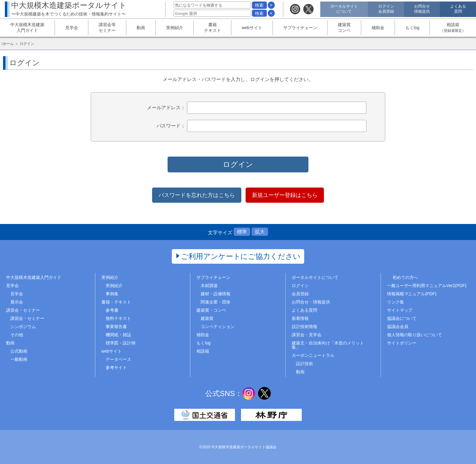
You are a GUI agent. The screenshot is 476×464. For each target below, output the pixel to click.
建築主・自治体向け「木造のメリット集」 (328, 345)
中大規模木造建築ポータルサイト (69, 9)
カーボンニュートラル (313, 355)
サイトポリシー (402, 343)
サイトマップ (400, 310)
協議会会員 (398, 327)
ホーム (8, 44)
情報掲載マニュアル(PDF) (412, 294)
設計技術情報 (304, 327)
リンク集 (396, 302)
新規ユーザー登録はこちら (285, 195)
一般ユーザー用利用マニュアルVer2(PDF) (427, 286)
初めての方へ (405, 277)
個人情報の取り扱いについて (415, 335)
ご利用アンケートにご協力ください (241, 256)
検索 (259, 5)
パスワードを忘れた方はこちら (197, 195)
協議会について (402, 318)
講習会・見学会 (307, 335)
